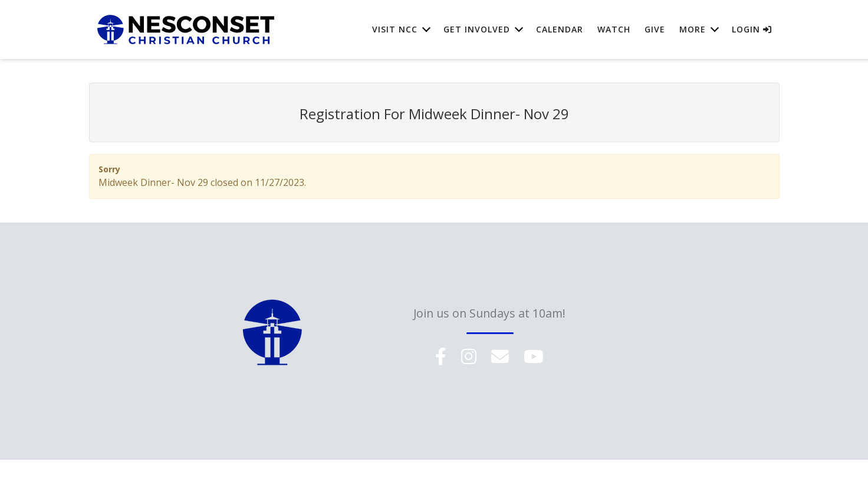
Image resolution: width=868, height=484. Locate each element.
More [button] (693, 29)
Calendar (560, 29)
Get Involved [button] (477, 29)
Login (752, 29)
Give (655, 29)
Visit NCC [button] (395, 29)
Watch (614, 29)
